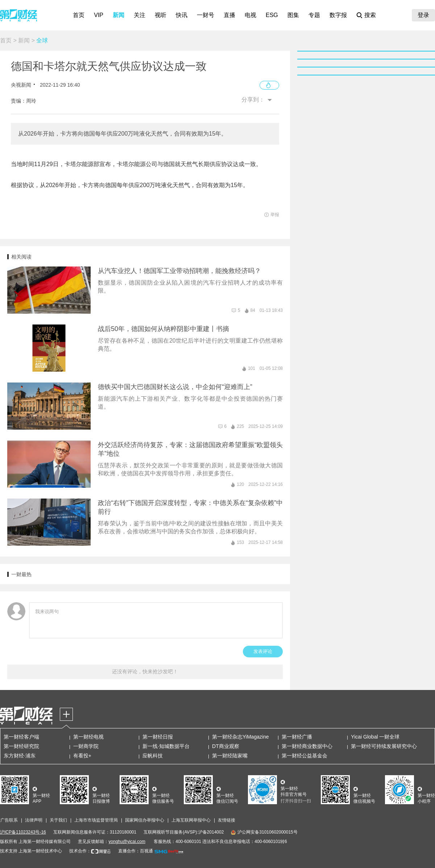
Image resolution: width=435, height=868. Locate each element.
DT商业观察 (226, 746)
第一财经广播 (297, 737)
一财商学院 (86, 746)
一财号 (206, 15)
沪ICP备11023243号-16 (23, 832)
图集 (293, 15)
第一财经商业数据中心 (307, 746)
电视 (250, 15)
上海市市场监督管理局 (96, 820)
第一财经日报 (158, 737)
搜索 (370, 15)
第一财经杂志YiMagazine (241, 737)
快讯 (182, 15)
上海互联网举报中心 (191, 820)
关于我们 (58, 820)
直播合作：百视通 (136, 851)
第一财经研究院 (21, 746)
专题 (314, 15)
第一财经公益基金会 (304, 756)
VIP (99, 15)
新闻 (119, 15)
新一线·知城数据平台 (166, 746)
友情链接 (227, 820)
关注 (140, 15)
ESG (272, 15)
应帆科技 (153, 756)
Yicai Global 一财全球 (375, 737)
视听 (161, 15)
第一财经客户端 (21, 737)
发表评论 (263, 651)
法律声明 (34, 820)
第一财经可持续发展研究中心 (384, 746)
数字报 (338, 15)
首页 (79, 15)
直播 (229, 15)
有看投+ (82, 756)
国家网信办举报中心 (145, 820)
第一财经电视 (88, 737)
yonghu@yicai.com (127, 842)
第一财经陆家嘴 (230, 756)
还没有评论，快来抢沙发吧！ (145, 671)
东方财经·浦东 (20, 756)
